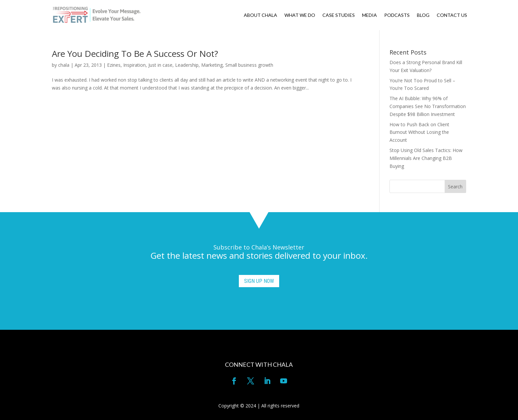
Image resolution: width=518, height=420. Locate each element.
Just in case (160, 65)
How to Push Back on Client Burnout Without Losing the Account (419, 132)
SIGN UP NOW (259, 281)
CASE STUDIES (339, 15)
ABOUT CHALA (260, 15)
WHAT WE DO (300, 15)
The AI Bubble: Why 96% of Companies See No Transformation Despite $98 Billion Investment (428, 106)
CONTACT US (452, 15)
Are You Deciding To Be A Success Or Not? (135, 54)
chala (64, 65)
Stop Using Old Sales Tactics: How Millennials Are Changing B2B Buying (426, 158)
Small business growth (249, 65)
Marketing (212, 65)
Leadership (187, 65)
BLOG (423, 15)
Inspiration (134, 65)
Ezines (114, 65)
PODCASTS (397, 15)
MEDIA (370, 15)
